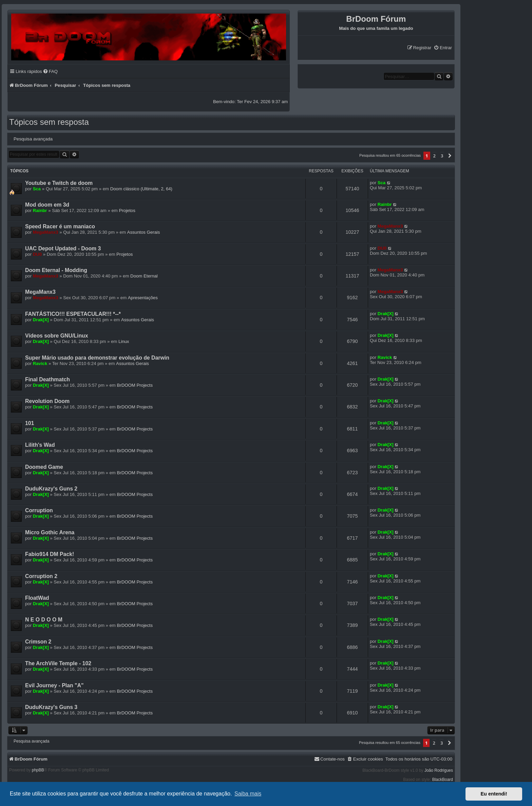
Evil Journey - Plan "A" (54, 685)
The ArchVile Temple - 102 (58, 663)
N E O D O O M (44, 620)
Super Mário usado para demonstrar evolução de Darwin (97, 358)
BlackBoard (443, 780)
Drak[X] (41, 320)
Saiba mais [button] (248, 794)
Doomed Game (44, 467)
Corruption (39, 510)
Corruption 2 (41, 576)
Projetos (127, 210)
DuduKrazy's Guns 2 (51, 489)
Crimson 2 (38, 642)
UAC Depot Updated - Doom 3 (63, 248)
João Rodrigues (439, 770)
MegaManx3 (46, 232)
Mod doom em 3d (47, 205)
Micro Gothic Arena (50, 532)
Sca (37, 189)
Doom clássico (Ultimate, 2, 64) (141, 189)
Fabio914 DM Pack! (50, 554)
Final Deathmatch (47, 379)
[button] (450, 156)
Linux (124, 341)
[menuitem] (443, 48)
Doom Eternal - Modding (56, 270)
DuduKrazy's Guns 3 (51, 707)
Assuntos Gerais (144, 232)
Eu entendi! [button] (494, 794)
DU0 (37, 254)
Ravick (40, 363)
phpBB (38, 770)
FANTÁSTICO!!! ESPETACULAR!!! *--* (73, 314)
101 (30, 423)
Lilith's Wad (40, 445)
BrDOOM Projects (135, 385)
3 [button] (442, 156)
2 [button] (434, 156)
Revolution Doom (47, 401)
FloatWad (37, 598)
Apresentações (143, 298)
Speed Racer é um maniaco (60, 226)
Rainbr (40, 210)
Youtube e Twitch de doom (59, 183)
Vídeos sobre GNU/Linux (57, 336)
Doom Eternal (144, 276)
